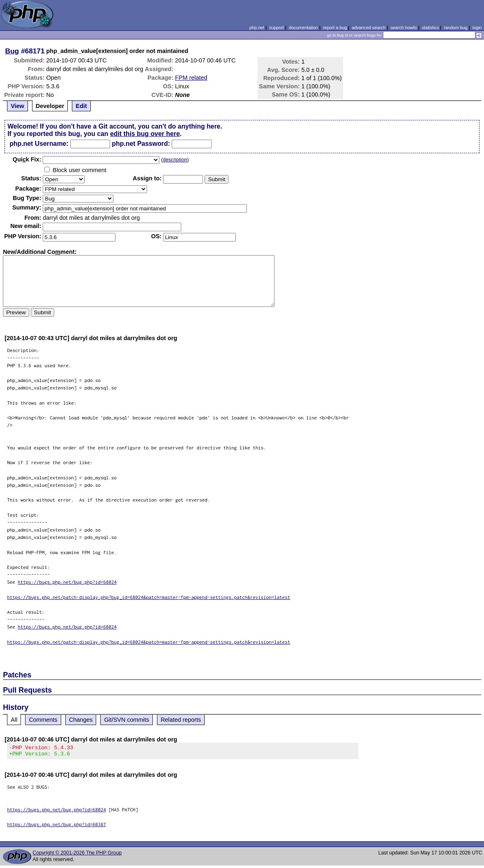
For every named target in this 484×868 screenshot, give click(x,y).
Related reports (181, 720)
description (175, 160)
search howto (403, 28)
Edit (81, 106)
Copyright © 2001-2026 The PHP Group (77, 855)
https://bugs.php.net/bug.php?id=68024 (67, 582)
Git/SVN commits (127, 720)
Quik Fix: (27, 159)
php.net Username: (39, 144)
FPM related (191, 78)
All (14, 720)
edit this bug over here (145, 134)
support (277, 28)
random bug (456, 28)
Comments (43, 720)
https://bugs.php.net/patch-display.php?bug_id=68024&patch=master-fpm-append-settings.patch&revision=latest (149, 597)
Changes (81, 720)
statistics (430, 28)
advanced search (369, 28)
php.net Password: (141, 144)
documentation (303, 28)
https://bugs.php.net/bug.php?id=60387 (56, 827)
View (17, 106)
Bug (12, 51)
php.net (257, 28)
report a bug (335, 28)
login (477, 28)
